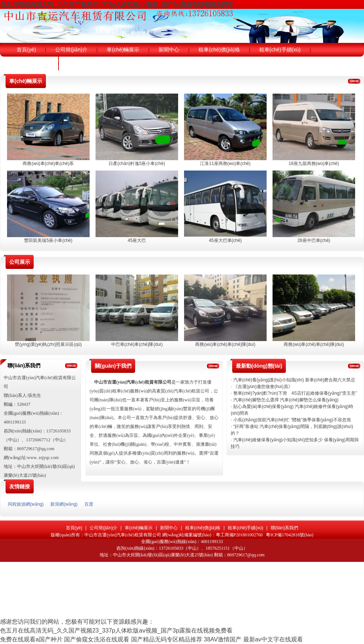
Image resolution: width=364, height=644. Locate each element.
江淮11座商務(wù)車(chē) (225, 163)
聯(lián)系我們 (285, 528)
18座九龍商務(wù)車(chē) (314, 163)
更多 (354, 81)
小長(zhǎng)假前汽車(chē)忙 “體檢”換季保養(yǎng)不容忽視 (292, 420)
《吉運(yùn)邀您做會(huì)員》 (263, 387)
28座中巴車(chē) (314, 240)
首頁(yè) (74, 528)
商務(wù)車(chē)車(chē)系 (48, 163)
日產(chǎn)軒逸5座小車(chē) (137, 163)
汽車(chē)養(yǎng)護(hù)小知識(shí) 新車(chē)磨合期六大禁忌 (294, 380)
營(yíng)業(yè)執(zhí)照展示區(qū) (48, 344)
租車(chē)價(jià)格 (203, 528)
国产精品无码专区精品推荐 (167, 639)
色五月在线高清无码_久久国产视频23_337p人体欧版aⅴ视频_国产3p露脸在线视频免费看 (117, 4)
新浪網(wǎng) (64, 504)
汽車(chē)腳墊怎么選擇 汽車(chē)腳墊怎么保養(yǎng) (286, 400)
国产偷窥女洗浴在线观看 (97, 639)
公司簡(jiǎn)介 (103, 528)
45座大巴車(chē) (225, 240)
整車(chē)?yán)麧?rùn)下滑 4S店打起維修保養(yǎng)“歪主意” (295, 393)
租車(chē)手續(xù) (246, 528)
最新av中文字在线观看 (273, 639)
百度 (89, 504)
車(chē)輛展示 (139, 528)
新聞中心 (169, 528)
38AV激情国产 (223, 639)
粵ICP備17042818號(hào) (290, 535)
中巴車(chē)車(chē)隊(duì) (137, 344)
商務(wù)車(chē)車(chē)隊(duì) (225, 344)
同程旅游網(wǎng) (26, 504)
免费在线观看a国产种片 (31, 639)
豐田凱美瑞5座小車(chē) (48, 240)
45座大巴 (137, 240)
